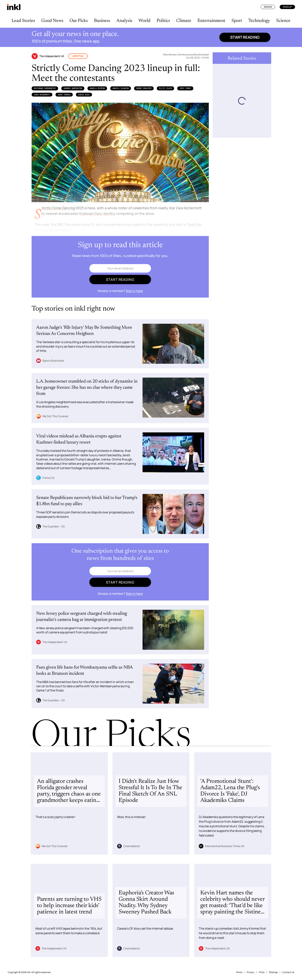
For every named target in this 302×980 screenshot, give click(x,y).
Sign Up (287, 7)
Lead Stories (23, 21)
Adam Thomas (64, 95)
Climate (184, 21)
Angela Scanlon (121, 88)
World (144, 21)
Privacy (251, 972)
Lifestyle (78, 56)
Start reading (245, 37)
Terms (239, 972)
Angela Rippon (97, 88)
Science (283, 21)
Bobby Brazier (144, 88)
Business (102, 21)
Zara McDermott (42, 95)
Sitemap (273, 972)
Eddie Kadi (84, 95)
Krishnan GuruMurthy (45, 88)
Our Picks (79, 21)
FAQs (262, 972)
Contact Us (288, 972)
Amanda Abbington (73, 88)
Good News (52, 21)
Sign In (268, 7)
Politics (163, 21)
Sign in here (134, 291)
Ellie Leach (165, 88)
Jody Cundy (185, 88)
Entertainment (211, 21)
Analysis (124, 21)
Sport (237, 21)
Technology (259, 21)
